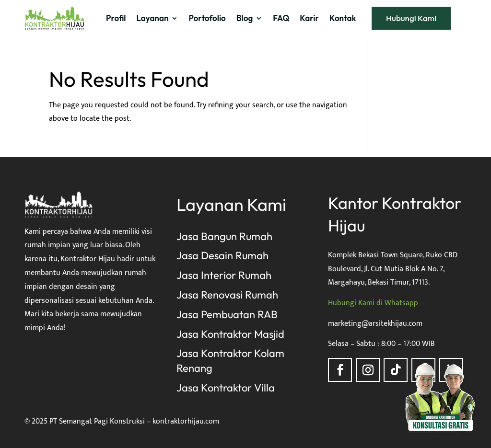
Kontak (343, 18)
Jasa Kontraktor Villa (226, 388)
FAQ (281, 18)
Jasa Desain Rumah (222, 255)
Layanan (153, 18)
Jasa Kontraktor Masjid (230, 334)
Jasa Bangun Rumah (224, 236)
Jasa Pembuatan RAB (227, 314)
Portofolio (207, 18)
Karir (309, 18)
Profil (116, 18)
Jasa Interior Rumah (224, 275)
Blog (245, 18)
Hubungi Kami (411, 18)
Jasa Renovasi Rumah (227, 295)
